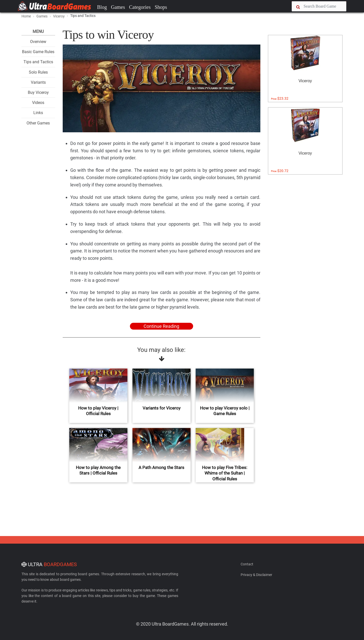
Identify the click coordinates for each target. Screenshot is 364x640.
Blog (102, 7)
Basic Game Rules (38, 52)
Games (118, 7)
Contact (247, 564)
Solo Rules (38, 72)
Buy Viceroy (38, 92)
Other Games (38, 123)
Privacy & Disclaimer (256, 575)
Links (38, 113)
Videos (38, 103)
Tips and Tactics (38, 62)
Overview (38, 42)
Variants (38, 82)
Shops (161, 7)
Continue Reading (161, 326)
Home (26, 16)
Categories (140, 7)
